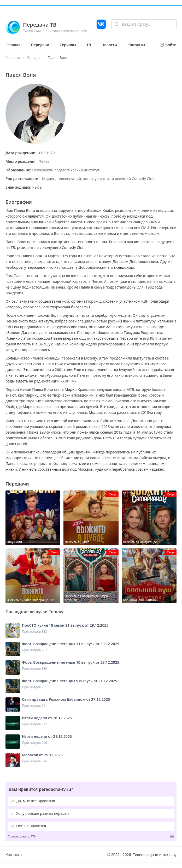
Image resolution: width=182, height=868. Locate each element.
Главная (13, 45)
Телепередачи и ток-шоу (155, 855)
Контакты (136, 45)
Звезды (34, 58)
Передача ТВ (40, 25)
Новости (109, 45)
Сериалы (68, 45)
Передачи (40, 45)
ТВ (89, 45)
